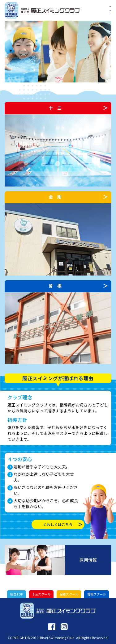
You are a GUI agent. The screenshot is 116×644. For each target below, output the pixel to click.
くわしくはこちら (58, 524)
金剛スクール (69, 594)
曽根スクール (97, 594)
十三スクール (41, 594)
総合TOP (17, 594)
